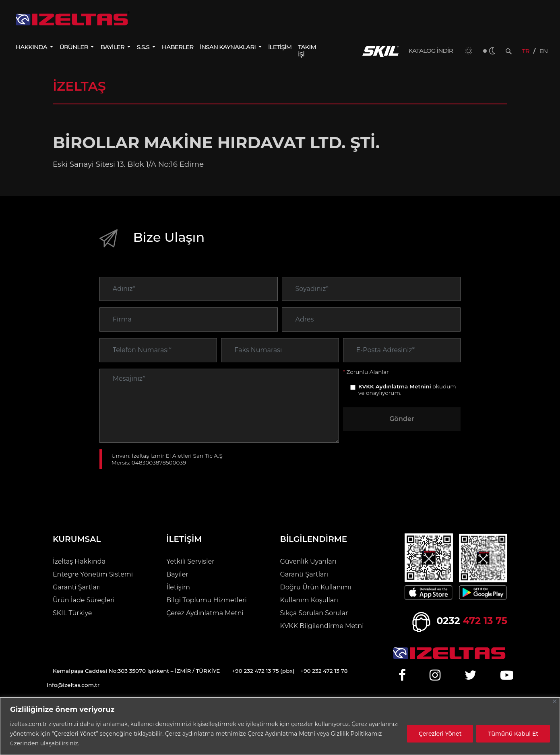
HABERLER (178, 47)
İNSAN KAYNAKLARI (228, 47)
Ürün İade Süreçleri (84, 600)
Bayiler (177, 574)
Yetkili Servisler (190, 561)
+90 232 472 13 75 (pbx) (263, 671)
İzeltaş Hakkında (79, 561)
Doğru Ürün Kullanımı (316, 587)
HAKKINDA (32, 47)
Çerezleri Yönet (440, 734)
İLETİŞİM (280, 47)
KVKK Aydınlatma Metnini (395, 400)
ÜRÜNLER (74, 47)
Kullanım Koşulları (309, 600)
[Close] (555, 701)
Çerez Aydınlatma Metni (205, 613)
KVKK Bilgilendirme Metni (322, 626)
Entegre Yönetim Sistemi (93, 574)
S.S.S (144, 47)
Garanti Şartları (77, 587)
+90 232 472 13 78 (324, 671)
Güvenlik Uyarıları (308, 561)
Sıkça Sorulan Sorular (314, 613)
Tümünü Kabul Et (513, 734)
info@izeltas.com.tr (73, 685)
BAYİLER (113, 47)
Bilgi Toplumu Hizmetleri (206, 600)
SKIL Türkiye (72, 613)
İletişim (178, 587)
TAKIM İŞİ (307, 51)
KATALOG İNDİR (431, 51)
